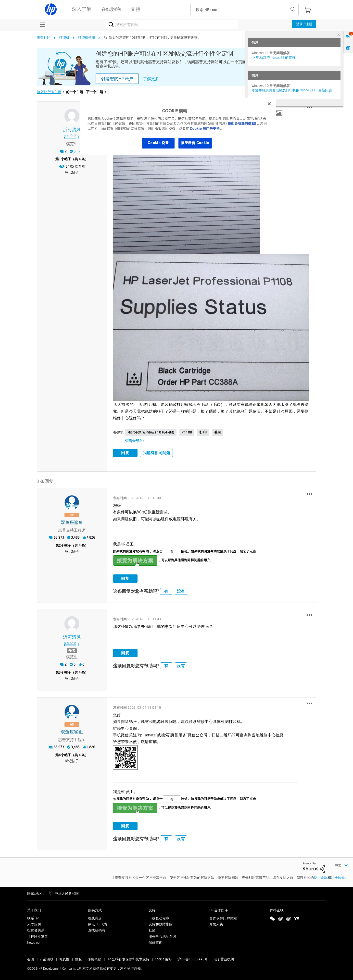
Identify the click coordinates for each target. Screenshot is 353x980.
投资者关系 (36, 930)
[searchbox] (239, 9)
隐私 (78, 958)
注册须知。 (340, 877)
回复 (125, 453)
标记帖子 (72, 172)
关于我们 (34, 909)
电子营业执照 (224, 958)
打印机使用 (87, 37)
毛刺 (218, 432)
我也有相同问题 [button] (156, 453)
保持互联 (277, 909)
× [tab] (339, 35)
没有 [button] (181, 590)
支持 (152, 909)
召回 (31, 958)
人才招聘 (34, 923)
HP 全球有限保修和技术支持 (128, 958)
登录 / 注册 (304, 24)
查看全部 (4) (134, 441)
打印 (203, 432)
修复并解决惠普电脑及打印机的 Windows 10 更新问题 (292, 90)
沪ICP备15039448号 (193, 958)
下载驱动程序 (159, 917)
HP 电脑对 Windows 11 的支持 (273, 57)
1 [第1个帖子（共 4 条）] (60, 159)
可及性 (64, 958)
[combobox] (172, 25)
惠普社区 (44, 37)
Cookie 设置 (158, 143)
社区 (152, 930)
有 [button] (166, 590)
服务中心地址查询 (162, 935)
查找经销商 (97, 930)
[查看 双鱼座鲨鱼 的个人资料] (72, 522)
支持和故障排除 (161, 923)
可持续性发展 (38, 935)
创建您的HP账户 (117, 79)
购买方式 (95, 909)
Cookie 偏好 (163, 958)
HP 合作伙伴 (219, 909)
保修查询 (155, 942)
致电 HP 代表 (98, 923)
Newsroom (35, 942)
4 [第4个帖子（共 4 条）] (60, 754)
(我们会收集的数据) (241, 124)
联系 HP (33, 917)
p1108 (187, 432)
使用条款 (321, 877)
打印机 (64, 37)
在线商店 (95, 917)
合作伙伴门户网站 (223, 917)
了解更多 (151, 79)
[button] (309, 108)
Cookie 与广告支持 (205, 129)
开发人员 (216, 923)
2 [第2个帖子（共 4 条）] (60, 545)
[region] (178, 126)
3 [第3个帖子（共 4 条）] (60, 671)
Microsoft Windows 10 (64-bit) (151, 432)
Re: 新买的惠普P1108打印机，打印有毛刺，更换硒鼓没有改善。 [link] (152, 37)
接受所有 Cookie (195, 143)
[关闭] (269, 104)
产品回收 (47, 958)
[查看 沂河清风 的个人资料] (72, 130)
